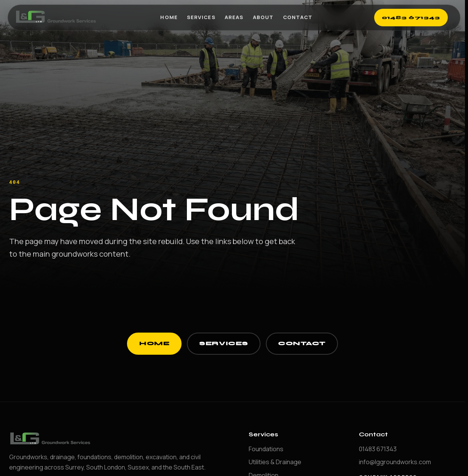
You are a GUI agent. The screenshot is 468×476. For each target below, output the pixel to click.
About (263, 17)
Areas (234, 17)
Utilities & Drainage (275, 462)
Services (201, 17)
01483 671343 (411, 17)
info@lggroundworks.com (395, 462)
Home (169, 17)
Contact (298, 17)
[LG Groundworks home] (57, 18)
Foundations (266, 449)
